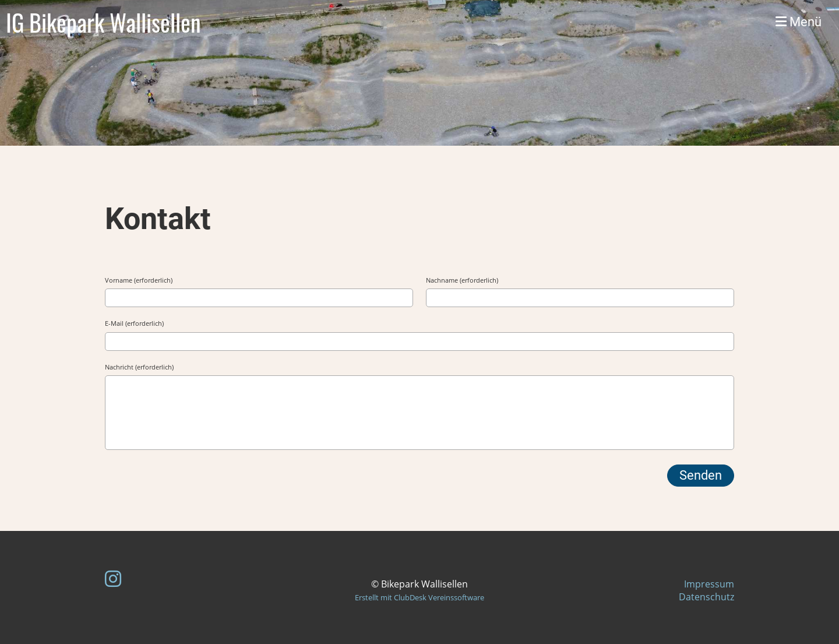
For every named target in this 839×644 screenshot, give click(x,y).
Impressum (709, 584)
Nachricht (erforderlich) (139, 367)
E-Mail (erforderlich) (134, 323)
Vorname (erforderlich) (139, 280)
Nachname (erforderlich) (462, 280)
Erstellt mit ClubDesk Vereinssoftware (419, 597)
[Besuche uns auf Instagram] (113, 578)
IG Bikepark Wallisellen (103, 22)
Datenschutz (706, 597)
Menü (799, 22)
